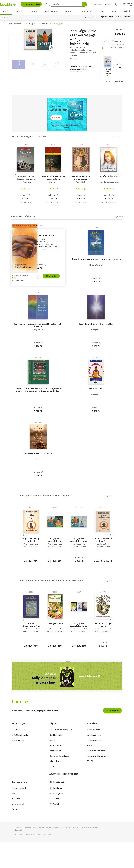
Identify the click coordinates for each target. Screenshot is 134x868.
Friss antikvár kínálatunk (23, 216)
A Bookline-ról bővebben (61, 730)
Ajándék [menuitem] (127, 11)
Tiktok (54, 799)
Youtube (55, 804)
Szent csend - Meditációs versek (38, 453)
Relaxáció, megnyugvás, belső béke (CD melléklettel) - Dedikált (38, 325)
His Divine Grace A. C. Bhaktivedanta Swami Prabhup (31, 631)
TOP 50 (90, 761)
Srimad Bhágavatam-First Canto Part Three (31, 625)
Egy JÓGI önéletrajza (109, 176)
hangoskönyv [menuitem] (51, 11)
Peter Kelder (53, 182)
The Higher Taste (55, 623)
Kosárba (119, 81)
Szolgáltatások (19, 788)
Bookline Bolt (19, 740)
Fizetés (16, 793)
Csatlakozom (112, 710)
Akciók (119, 17)
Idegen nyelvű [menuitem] (86, 11)
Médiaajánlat (55, 751)
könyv (25, 145)
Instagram (56, 793)
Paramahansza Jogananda (109, 182)
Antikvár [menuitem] (69, 11)
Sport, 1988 (74, 59)
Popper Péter (41, 239)
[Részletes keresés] (46, 4)
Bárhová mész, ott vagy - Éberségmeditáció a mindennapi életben (25, 178)
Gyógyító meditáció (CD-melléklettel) (96, 324)
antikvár (39, 225)
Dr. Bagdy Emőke (38, 330)
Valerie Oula (81, 182)
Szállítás (16, 799)
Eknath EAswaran (96, 265)
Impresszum (55, 745)
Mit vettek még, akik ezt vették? (29, 137)
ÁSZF (52, 766)
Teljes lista (117, 137)
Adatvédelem (55, 761)
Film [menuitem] (114, 11)
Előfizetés (128, 17)
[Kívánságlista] (117, 4)
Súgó (15, 809)
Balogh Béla (96, 330)
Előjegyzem (117, 41)
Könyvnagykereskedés (59, 756)
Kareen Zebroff (96, 394)
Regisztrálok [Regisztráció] (96, 4)
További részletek (76, 71)
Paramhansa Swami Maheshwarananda (31, 545)
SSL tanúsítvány (20, 830)
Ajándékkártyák (94, 735)
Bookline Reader (94, 740)
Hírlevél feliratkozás (96, 751)
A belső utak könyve (45, 235)
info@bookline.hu (20, 735)
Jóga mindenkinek (96, 389)
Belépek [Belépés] (108, 4)
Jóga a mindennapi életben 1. (31, 540)
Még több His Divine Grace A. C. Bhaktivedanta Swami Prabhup (51, 581)
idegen (31, 592)
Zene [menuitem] (102, 11)
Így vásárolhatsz (90, 17)
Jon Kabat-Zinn (25, 182)
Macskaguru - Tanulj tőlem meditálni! (81, 178)
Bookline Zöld (56, 735)
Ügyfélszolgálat (107, 17)
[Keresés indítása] (85, 4)
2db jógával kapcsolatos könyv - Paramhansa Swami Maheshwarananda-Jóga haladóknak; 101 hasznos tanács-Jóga (79, 540)
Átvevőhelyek (18, 804)
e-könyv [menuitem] (34, 11)
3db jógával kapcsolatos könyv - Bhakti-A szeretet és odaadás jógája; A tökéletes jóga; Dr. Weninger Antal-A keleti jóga (79, 625)
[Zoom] (51, 48)
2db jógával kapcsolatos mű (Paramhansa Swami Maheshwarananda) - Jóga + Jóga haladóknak (55, 540)
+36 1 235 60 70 (19, 730)
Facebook (56, 788)
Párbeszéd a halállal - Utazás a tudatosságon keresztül (96, 259)
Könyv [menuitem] (6, 11)
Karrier (53, 740)
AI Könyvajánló (31, 4)
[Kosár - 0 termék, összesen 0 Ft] (128, 4)
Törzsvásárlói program (97, 756)
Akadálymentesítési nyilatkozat (64, 774)
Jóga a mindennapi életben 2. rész (103, 540)
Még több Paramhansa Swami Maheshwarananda (44, 496)
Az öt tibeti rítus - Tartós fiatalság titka (53, 178)
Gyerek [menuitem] (19, 11)
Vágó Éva (38, 459)
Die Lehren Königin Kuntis (103, 625)
